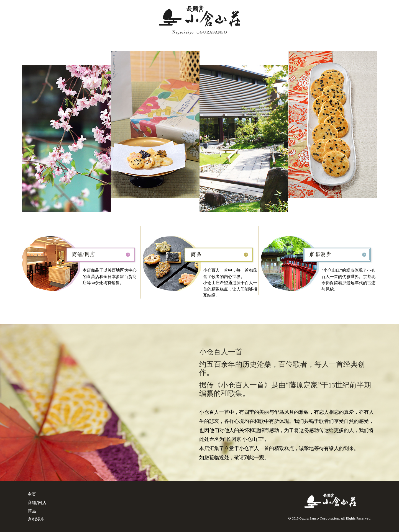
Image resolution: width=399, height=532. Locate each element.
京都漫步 (36, 519)
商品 (32, 511)
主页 (32, 494)
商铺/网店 (37, 503)
